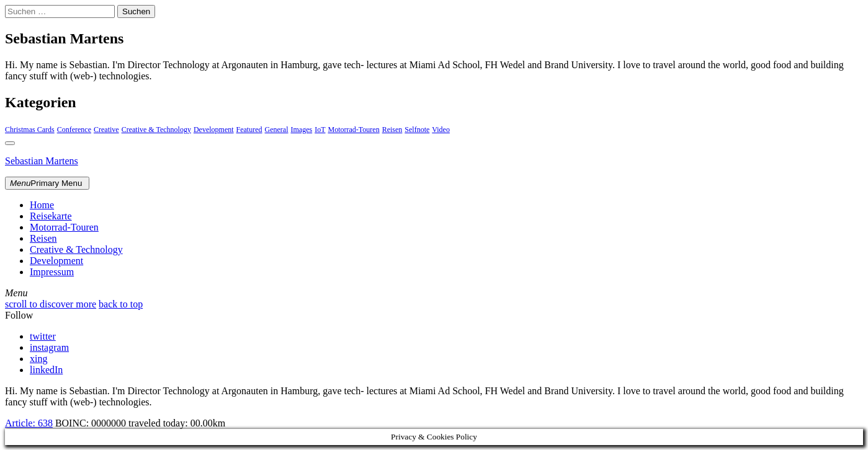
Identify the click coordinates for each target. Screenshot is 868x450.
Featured (249, 130)
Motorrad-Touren (354, 130)
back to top (121, 304)
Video (441, 130)
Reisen (392, 130)
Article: (29, 423)
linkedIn (46, 370)
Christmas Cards (30, 130)
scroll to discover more (51, 304)
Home (42, 205)
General (277, 130)
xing (38, 359)
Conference (74, 130)
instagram (49, 347)
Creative (106, 130)
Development (214, 130)
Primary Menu (47, 183)
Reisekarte (51, 216)
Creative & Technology (156, 130)
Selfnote (417, 130)
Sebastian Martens (42, 161)
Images (302, 130)
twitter (43, 336)
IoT (320, 130)
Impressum (52, 272)
